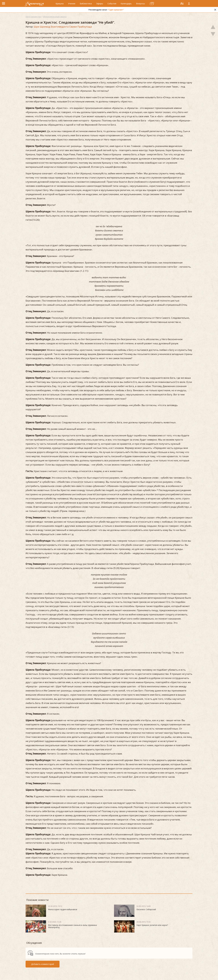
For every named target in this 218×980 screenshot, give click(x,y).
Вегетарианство (33, 17)
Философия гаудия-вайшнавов (63, 909)
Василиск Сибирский (146, 909)
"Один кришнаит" (116, 13)
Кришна (60, 5)
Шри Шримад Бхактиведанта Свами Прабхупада (63, 27)
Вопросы (140, 5)
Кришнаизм (37, 5)
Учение (72, 5)
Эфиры (100, 5)
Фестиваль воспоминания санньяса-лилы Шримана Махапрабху (72, 926)
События (112, 5)
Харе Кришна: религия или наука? (152, 925)
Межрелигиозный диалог (55, 17)
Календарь (126, 5)
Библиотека (86, 5)
